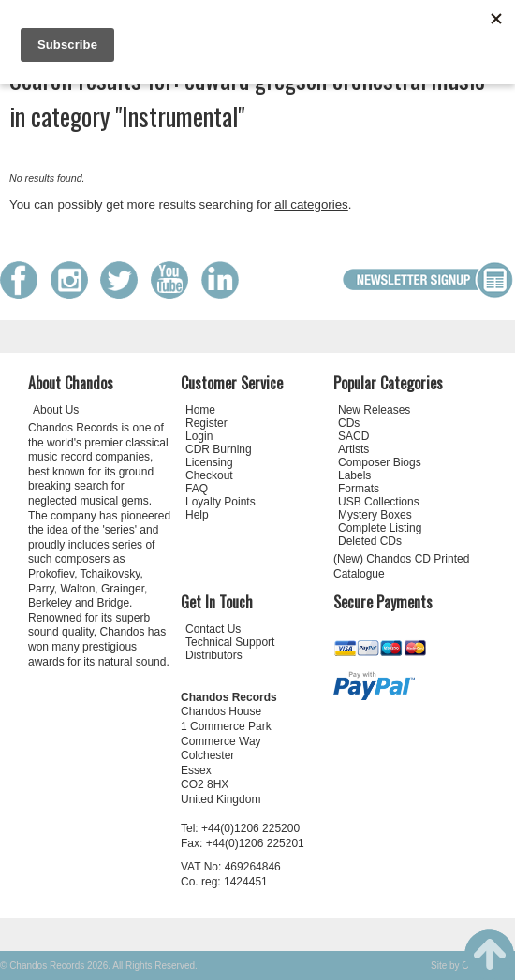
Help (197, 515)
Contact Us (213, 629)
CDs (349, 423)
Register (206, 423)
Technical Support (230, 642)
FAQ (197, 489)
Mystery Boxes (375, 515)
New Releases (374, 410)
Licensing (209, 462)
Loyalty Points (221, 502)
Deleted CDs (370, 541)
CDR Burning (219, 449)
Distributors (214, 655)
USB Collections (379, 502)
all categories (311, 205)
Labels (354, 475)
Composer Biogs (380, 462)
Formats (359, 489)
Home (200, 410)
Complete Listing (380, 528)
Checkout (209, 475)
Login (199, 436)
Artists (353, 449)
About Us (56, 410)
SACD (353, 436)
